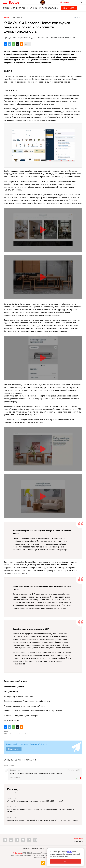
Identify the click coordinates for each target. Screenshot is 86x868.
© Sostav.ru (17, 853)
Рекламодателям (38, 849)
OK (65, 861)
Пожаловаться (15, 778)
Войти (6, 765)
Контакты (27, 849)
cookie (69, 852)
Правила (12, 765)
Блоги (6, 8)
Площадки (14, 789)
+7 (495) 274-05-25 (77, 841)
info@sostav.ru (79, 839)
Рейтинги (32, 8)
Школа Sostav (69, 8)
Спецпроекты (18, 8)
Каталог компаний (49, 8)
